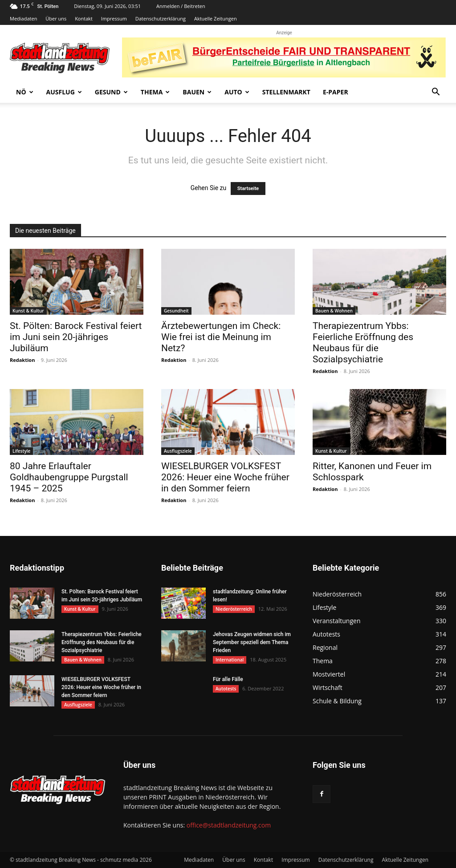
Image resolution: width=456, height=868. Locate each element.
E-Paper (336, 92)
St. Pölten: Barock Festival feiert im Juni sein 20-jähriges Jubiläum (76, 337)
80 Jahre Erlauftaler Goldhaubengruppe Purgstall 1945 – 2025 (69, 477)
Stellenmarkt (286, 92)
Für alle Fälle (228, 679)
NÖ (25, 92)
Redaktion (22, 360)
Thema (155, 92)
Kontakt (84, 18)
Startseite (248, 189)
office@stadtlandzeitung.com (229, 825)
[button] (436, 93)
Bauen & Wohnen (334, 311)
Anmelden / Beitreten (181, 6)
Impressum (114, 18)
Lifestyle (21, 451)
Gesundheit (176, 311)
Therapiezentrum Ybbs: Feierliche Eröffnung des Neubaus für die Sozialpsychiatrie (363, 343)
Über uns (56, 18)
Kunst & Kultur (28, 311)
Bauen (197, 92)
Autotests (226, 689)
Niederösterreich (234, 609)
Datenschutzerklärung (161, 18)
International (230, 660)
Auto (237, 92)
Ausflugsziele (178, 451)
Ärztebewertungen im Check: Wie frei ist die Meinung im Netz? (221, 337)
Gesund (111, 92)
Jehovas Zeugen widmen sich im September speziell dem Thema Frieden (252, 642)
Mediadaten (23, 18)
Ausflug (64, 92)
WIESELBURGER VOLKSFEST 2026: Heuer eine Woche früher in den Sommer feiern (225, 477)
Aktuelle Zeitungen (216, 18)
